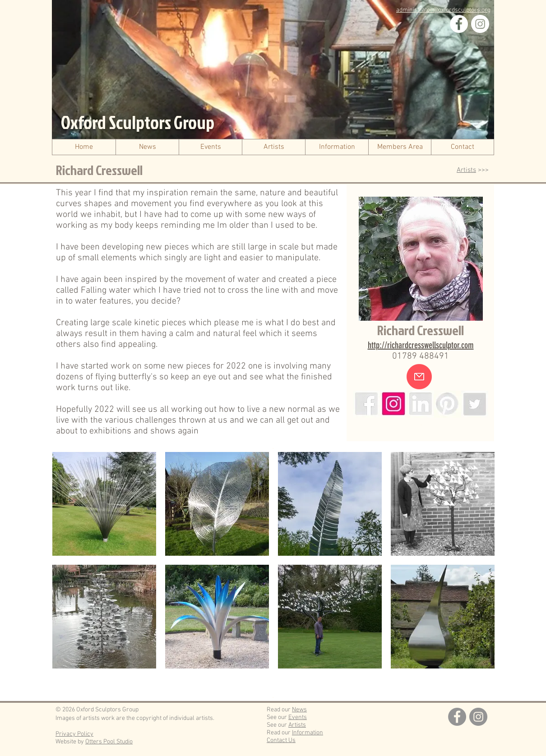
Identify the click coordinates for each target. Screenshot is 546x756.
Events (298, 717)
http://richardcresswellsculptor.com (421, 345)
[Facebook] (459, 24)
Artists (466, 170)
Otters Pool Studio (109, 742)
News (299, 710)
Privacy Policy (74, 734)
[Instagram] (480, 24)
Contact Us (281, 740)
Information (308, 733)
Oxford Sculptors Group (138, 122)
